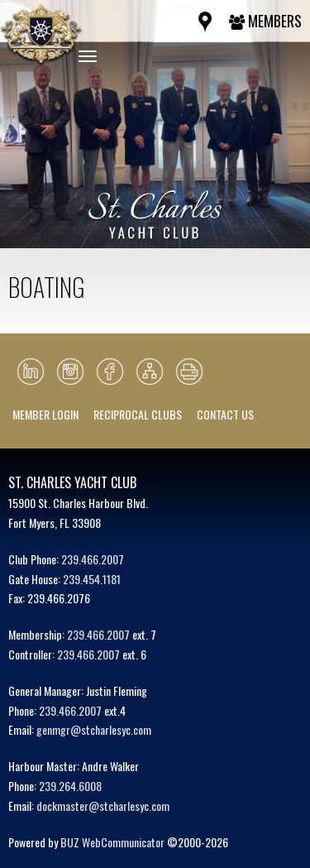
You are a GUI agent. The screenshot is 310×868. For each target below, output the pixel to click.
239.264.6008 (70, 786)
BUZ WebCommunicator (112, 842)
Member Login (45, 414)
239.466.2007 (93, 559)
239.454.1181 (92, 579)
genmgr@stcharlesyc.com (94, 729)
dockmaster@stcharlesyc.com (103, 806)
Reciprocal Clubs (138, 414)
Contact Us (225, 414)
